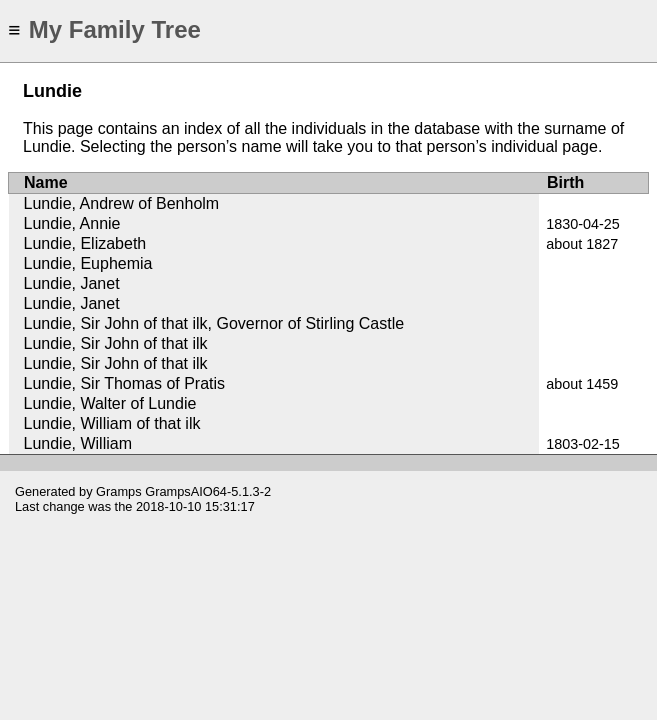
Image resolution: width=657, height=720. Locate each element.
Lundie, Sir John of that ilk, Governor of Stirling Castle (214, 323)
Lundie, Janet (72, 283)
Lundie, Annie (72, 223)
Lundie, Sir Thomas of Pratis (125, 383)
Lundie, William (78, 443)
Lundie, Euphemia (88, 263)
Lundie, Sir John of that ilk (116, 343)
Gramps (119, 491)
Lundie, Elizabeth (85, 243)
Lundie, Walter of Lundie (110, 403)
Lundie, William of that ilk (112, 423)
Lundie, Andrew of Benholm (122, 203)
